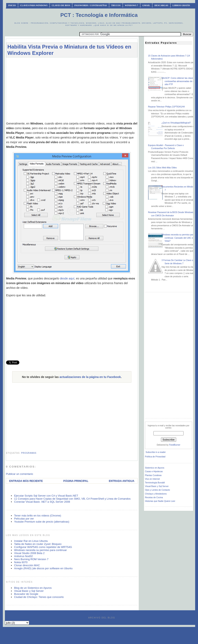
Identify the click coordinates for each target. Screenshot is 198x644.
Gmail (146, 5)
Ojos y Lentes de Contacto (157, 490)
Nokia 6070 (21, 562)
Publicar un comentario (19, 474)
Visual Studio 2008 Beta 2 (29, 553)
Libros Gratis (181, 5)
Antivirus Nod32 (23, 556)
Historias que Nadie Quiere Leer (160, 501)
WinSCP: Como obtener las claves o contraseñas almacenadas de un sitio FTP (179, 81)
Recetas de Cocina (154, 497)
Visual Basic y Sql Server (29, 591)
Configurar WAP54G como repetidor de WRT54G (43, 547)
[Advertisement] (72, 89)
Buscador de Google (26, 594)
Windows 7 (131, 5)
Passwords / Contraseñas (91, 5)
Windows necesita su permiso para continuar (40, 550)
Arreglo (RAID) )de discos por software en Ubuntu (43, 568)
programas (29, 453)
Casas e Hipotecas (154, 471)
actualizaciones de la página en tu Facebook (90, 377)
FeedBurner (175, 445)
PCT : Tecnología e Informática (99, 15)
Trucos (116, 5)
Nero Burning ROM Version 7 (31, 559)
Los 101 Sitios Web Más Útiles (162, 168)
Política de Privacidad (155, 457)
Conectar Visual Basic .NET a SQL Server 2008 (42, 502)
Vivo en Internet (152, 479)
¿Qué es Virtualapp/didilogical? (176, 123)
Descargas (161, 5)
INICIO (12, 5)
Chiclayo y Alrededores (156, 494)
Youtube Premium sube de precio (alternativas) (42, 522)
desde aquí (67, 278)
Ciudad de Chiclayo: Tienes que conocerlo (39, 597)
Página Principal (76, 481)
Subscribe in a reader (156, 452)
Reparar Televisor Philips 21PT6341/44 (166, 107)
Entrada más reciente (26, 481)
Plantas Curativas (153, 475)
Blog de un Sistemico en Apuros (33, 588)
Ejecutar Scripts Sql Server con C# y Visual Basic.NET (46, 496)
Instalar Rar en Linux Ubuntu (31, 541)
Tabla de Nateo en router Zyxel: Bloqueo (38, 544)
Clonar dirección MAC (27, 565)
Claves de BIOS (61, 5)
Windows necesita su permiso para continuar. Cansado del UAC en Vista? (178, 238)
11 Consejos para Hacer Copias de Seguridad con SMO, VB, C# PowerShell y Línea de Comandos (72, 499)
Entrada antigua (122, 481)
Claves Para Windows (34, 5)
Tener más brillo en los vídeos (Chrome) (37, 516)
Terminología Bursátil (155, 483)
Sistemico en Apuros (155, 468)
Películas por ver (24, 519)
